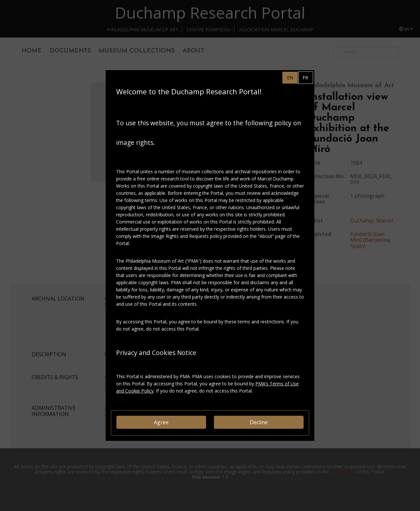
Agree (161, 422)
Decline (259, 422)
